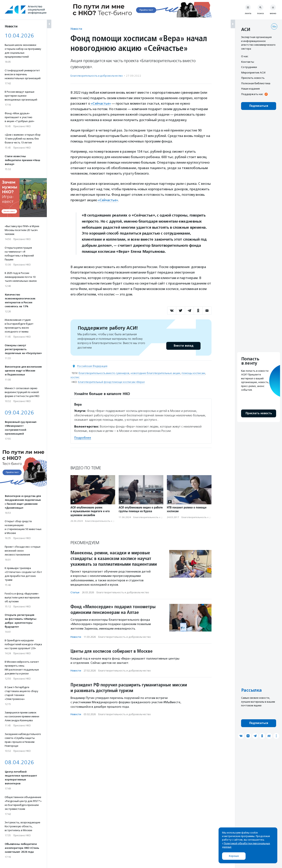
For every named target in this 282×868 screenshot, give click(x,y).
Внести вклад (183, 346)
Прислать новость (253, 78)
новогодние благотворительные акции (155, 373)
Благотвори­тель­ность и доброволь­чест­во (97, 76)
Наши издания (250, 89)
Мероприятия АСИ (253, 72)
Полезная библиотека (256, 83)
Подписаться (259, 106)
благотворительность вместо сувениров (104, 373)
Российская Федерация (92, 366)
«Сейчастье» (101, 103)
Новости (76, 29)
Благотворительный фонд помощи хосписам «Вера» (112, 382)
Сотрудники (249, 67)
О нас (245, 56)
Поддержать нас (252, 94)
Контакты (248, 62)
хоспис (75, 377)
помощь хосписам (193, 373)
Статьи (75, 592)
